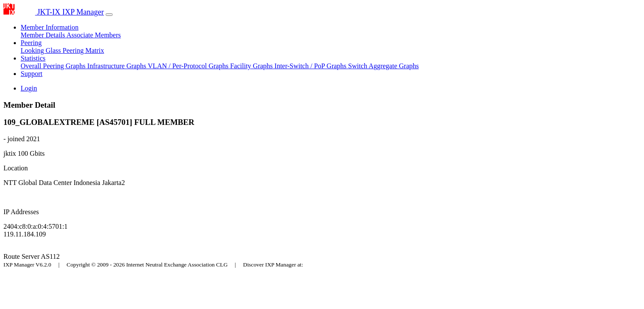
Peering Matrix (83, 50)
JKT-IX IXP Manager (54, 12)
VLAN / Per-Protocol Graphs (189, 66)
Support (32, 74)
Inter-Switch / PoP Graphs (311, 66)
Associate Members (94, 35)
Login (29, 88)
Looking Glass (42, 50)
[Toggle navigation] (109, 15)
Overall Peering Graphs (54, 66)
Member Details (44, 35)
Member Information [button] (50, 27)
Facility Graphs (252, 66)
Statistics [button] (33, 58)
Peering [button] (31, 43)
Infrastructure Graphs (118, 66)
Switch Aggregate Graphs (383, 66)
